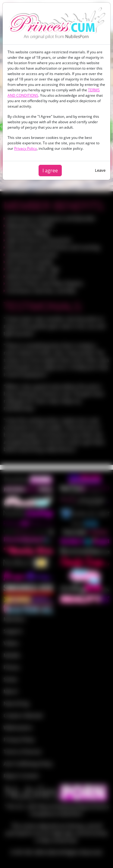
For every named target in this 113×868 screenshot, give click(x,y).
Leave (100, 170)
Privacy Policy (25, 148)
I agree (50, 171)
